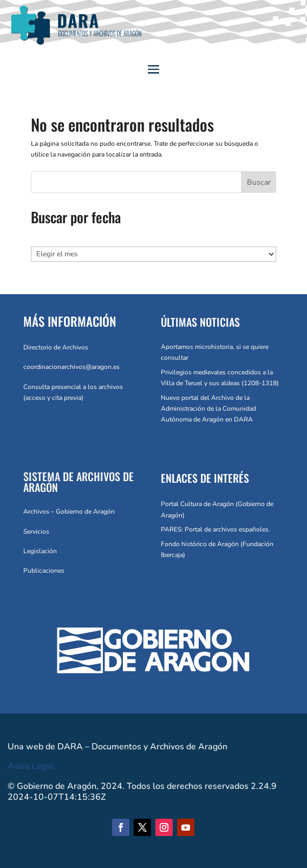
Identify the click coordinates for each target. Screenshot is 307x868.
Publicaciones (44, 571)
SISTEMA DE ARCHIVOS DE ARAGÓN (79, 482)
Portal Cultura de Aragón (197, 504)
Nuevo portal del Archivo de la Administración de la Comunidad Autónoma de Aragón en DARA (208, 409)
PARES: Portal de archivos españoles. (215, 529)
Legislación (40, 551)
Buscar (259, 182)
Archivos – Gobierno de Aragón (69, 511)
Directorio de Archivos (56, 347)
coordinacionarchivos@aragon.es (71, 367)
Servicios (36, 532)
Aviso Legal (31, 766)
